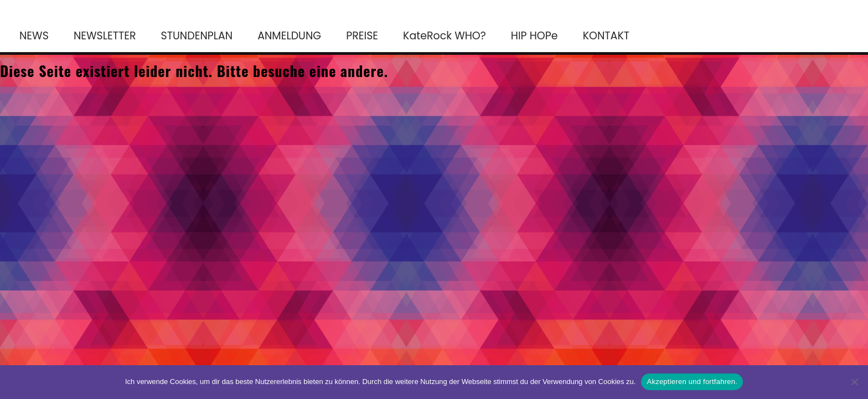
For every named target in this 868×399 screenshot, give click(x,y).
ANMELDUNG (289, 36)
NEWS (34, 36)
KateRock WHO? (445, 36)
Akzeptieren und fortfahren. (692, 382)
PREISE (362, 36)
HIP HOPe (534, 36)
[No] (854, 382)
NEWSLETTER (105, 36)
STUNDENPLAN (197, 36)
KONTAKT (606, 36)
